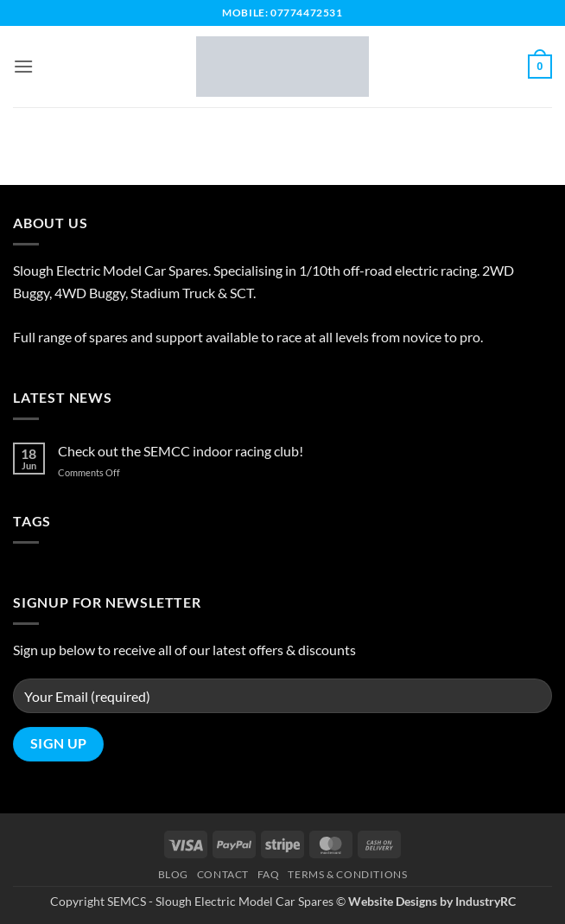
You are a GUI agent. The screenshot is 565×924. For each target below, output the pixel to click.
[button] (23, 66)
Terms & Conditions (347, 874)
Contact (223, 874)
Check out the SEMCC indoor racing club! (181, 451)
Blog (173, 874)
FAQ (269, 874)
